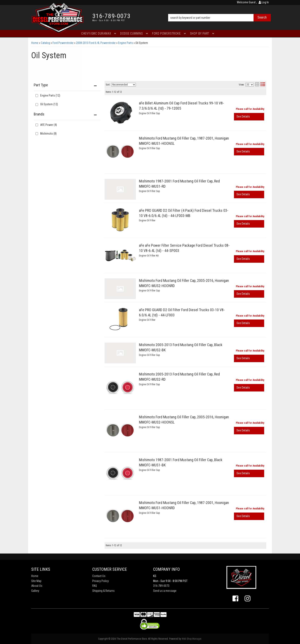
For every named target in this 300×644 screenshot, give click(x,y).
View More (249, 117)
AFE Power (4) (49, 125)
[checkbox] (37, 125)
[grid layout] (257, 85)
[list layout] (263, 85)
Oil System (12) (49, 104)
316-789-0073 (161, 586)
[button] (219, 12)
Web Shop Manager (191, 639)
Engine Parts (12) (50, 95)
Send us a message (165, 591)
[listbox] (124, 85)
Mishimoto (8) (48, 134)
